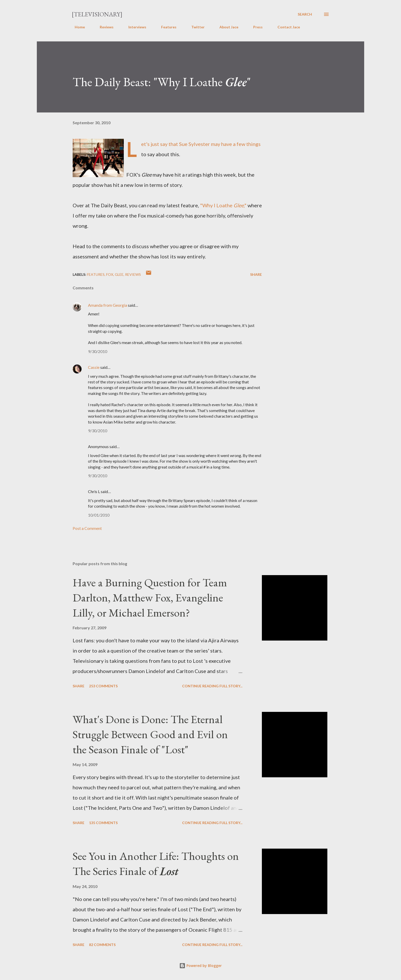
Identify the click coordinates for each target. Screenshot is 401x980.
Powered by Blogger (201, 966)
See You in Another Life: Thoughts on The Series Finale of (156, 863)
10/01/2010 (99, 515)
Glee (119, 274)
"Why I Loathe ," (223, 205)
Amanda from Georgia (108, 305)
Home (77, 27)
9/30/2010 (98, 351)
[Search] (305, 14)
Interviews (134, 27)
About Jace (226, 27)
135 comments (103, 823)
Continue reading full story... (212, 686)
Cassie (94, 367)
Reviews (104, 27)
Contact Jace (286, 27)
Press (255, 27)
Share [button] (256, 274)
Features (166, 27)
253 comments (103, 686)
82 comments (102, 945)
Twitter (195, 27)
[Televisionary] (97, 14)
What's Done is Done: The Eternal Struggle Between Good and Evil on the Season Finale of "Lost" (150, 734)
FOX (110, 274)
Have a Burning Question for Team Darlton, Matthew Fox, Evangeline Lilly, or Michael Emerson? (150, 597)
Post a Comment (87, 528)
